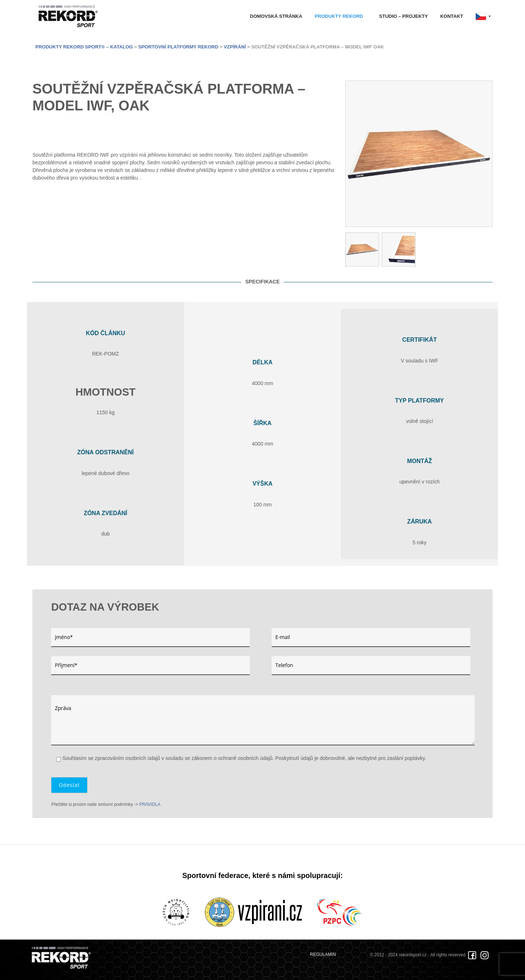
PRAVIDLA (150, 804)
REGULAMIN (323, 954)
